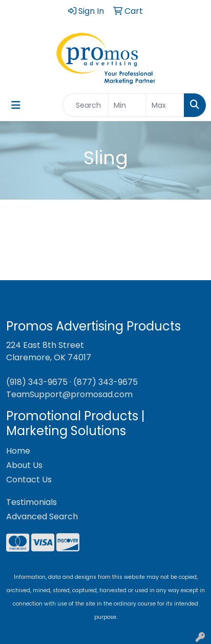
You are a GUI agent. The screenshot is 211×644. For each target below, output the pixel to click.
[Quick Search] (86, 105)
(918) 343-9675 (37, 382)
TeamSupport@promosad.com (69, 394)
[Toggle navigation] (16, 105)
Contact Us (29, 480)
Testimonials (31, 502)
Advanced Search (42, 516)
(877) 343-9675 (105, 382)
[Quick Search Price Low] (127, 105)
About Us (24, 465)
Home (18, 451)
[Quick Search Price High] (165, 105)
